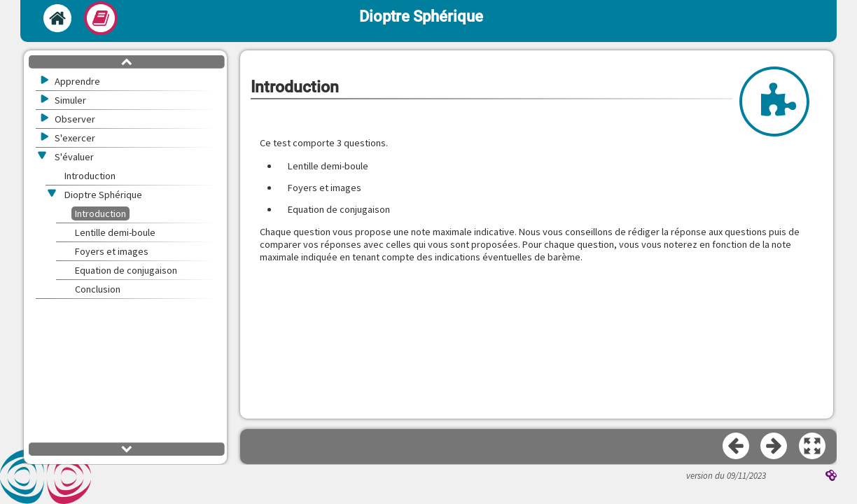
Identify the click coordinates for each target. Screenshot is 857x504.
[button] (813, 447)
